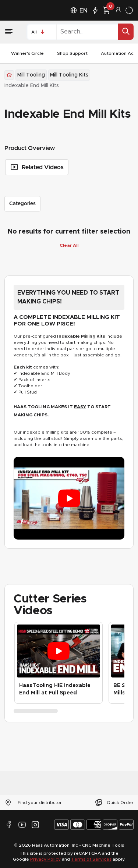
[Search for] (126, 31)
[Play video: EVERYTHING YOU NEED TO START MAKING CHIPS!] (69, 498)
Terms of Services (91, 859)
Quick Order (114, 803)
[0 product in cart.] (106, 10)
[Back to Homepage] (9, 75)
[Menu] (11, 32)
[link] (32, 86)
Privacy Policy (45, 859)
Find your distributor (33, 803)
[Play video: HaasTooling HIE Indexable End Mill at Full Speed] (59, 651)
